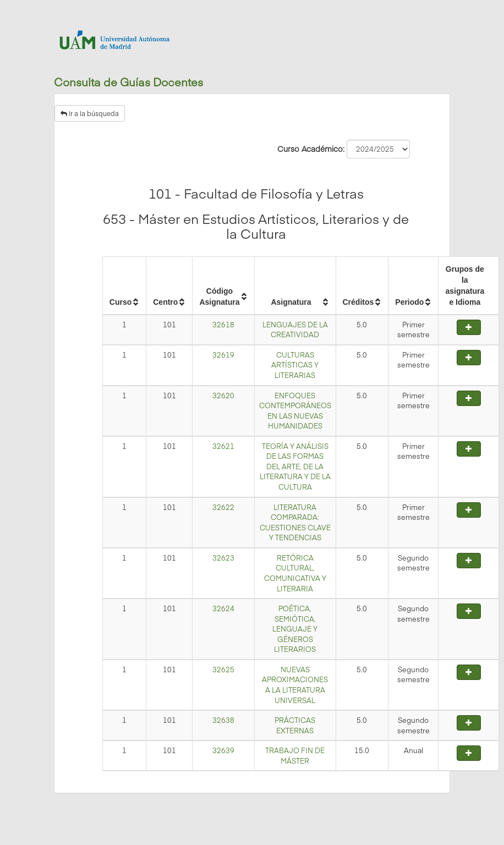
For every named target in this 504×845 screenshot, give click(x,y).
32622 (223, 507)
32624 (223, 608)
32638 (223, 720)
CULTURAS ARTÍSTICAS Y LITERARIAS (295, 365)
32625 (223, 670)
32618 (223, 325)
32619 (223, 355)
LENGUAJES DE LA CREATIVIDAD (295, 330)
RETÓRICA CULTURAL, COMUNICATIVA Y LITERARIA (295, 573)
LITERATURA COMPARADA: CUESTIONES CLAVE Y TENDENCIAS (295, 523)
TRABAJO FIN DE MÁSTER (295, 756)
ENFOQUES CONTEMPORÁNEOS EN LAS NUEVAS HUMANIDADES (295, 411)
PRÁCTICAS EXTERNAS (295, 725)
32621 (223, 446)
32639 (223, 750)
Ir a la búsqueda (90, 113)
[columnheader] (124, 286)
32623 (223, 558)
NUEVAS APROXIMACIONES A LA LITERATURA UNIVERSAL (295, 685)
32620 (223, 396)
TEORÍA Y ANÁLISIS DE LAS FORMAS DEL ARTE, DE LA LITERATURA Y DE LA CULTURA (295, 467)
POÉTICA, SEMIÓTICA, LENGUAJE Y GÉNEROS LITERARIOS (295, 629)
